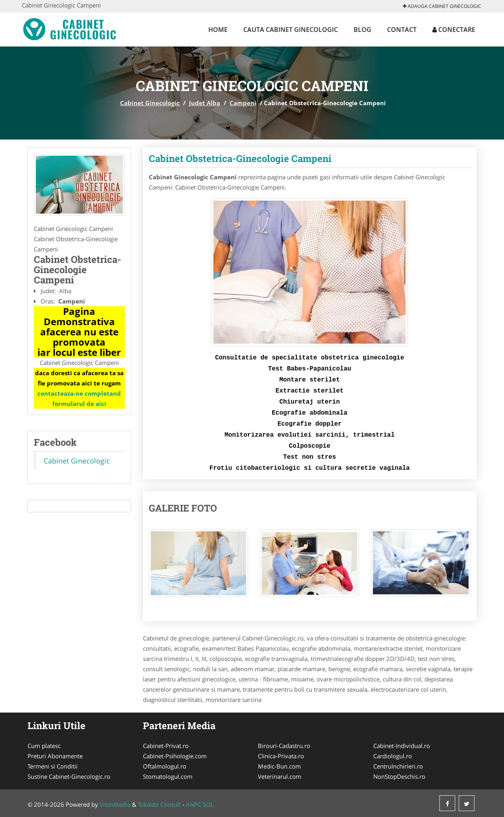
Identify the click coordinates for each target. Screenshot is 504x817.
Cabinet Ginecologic (150, 103)
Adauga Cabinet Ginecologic (442, 6)
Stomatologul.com (168, 776)
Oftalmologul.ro (165, 766)
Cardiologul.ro (393, 756)
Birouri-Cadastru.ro (284, 746)
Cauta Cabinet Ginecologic (291, 30)
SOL (208, 804)
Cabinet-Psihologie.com (175, 756)
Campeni (243, 103)
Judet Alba (205, 103)
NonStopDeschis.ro (399, 776)
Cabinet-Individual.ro (402, 746)
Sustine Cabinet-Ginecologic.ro (69, 776)
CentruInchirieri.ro (398, 766)
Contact (402, 30)
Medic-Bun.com (279, 766)
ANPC (194, 804)
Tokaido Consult (159, 804)
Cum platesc (44, 746)
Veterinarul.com (280, 776)
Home (218, 30)
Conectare (454, 30)
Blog (362, 30)
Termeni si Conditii (53, 766)
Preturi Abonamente (55, 756)
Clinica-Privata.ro (281, 756)
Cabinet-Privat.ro (166, 746)
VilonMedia (115, 804)
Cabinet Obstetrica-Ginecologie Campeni (240, 158)
